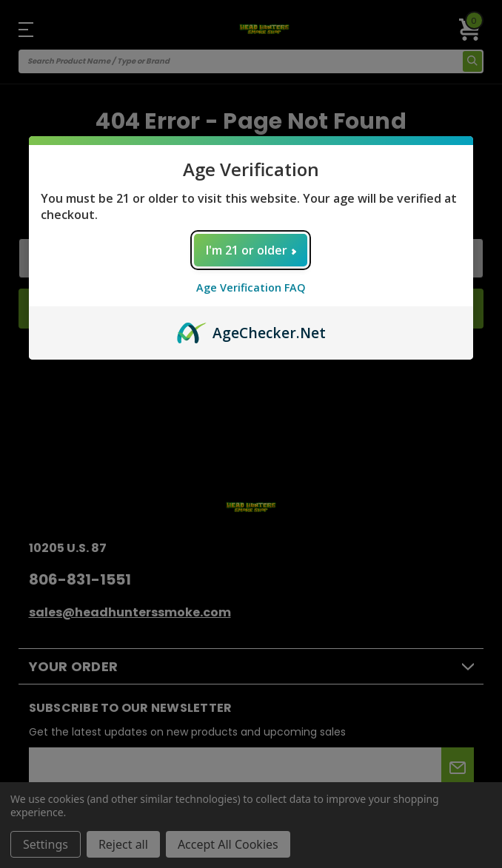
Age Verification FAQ (251, 287)
